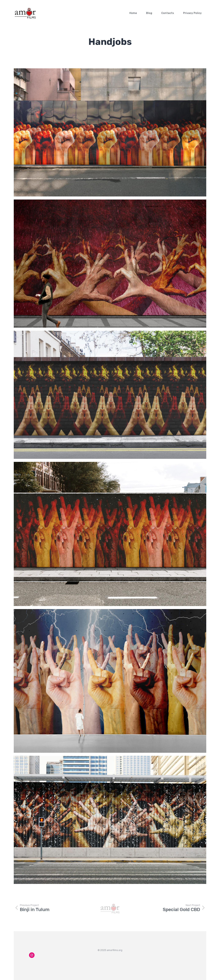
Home (133, 13)
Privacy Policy (192, 13)
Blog (149, 13)
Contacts (168, 13)
